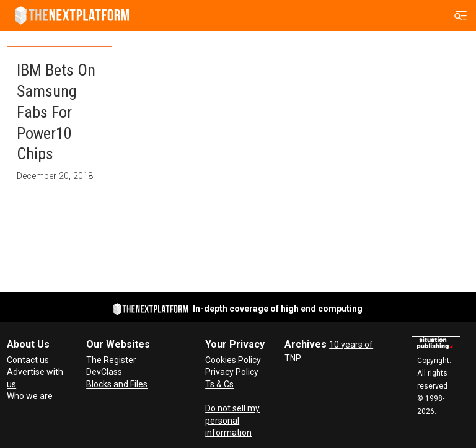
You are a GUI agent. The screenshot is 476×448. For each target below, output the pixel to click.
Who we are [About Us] (30, 396)
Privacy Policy (232, 372)
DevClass (104, 372)
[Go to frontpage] (72, 15)
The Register (111, 360)
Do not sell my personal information (232, 420)
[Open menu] (461, 15)
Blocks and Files (117, 384)
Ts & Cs (219, 384)
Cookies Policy (233, 360)
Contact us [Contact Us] (28, 360)
